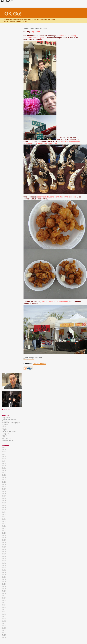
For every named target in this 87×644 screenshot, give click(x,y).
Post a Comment (39, 364)
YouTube (5, 435)
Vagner (5, 430)
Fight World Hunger (9, 419)
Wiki (4, 437)
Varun (4, 428)
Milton (4, 426)
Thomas (5, 421)
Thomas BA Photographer (11, 423)
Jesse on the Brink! (9, 431)
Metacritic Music (8, 440)
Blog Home (6, 417)
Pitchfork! (5, 433)
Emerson (5, 424)
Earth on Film (7, 438)
